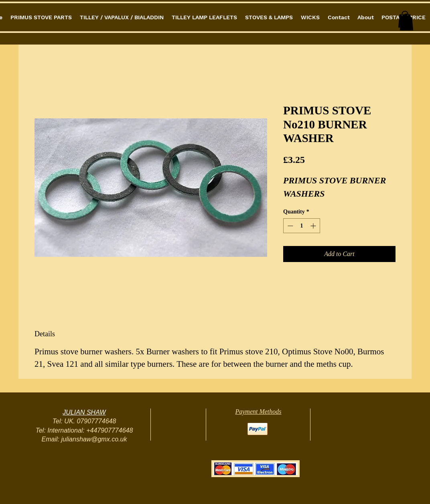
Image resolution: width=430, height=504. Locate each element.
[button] (407, 22)
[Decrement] (289, 226)
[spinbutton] (302, 226)
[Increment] (314, 226)
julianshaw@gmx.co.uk (94, 439)
